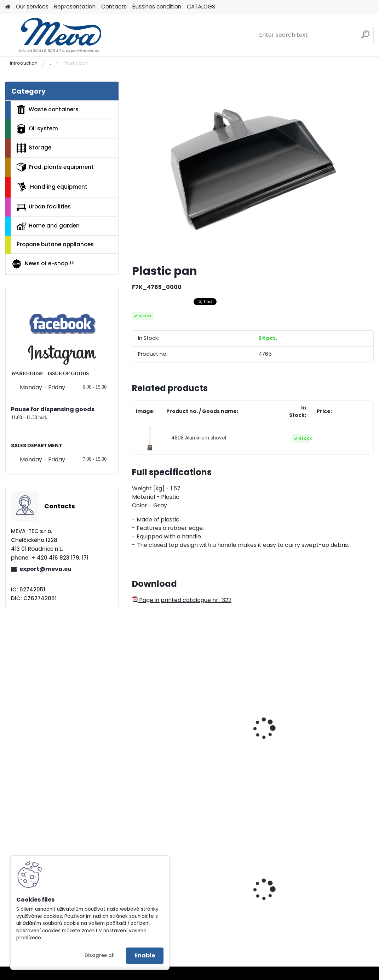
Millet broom (154, 726)
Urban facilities (44, 207)
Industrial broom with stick (249, 730)
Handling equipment (52, 187)
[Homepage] (8, 7)
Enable (145, 955)
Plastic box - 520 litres (168, 897)
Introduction (24, 63)
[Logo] (54, 35)
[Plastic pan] (253, 170)
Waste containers (48, 110)
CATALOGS (201, 7)
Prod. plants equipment (55, 167)
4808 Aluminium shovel (199, 438)
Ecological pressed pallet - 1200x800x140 (249, 899)
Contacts (114, 7)
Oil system (37, 129)
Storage (34, 148)
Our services (32, 7)
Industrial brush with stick (331, 730)
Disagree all (100, 955)
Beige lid (313, 888)
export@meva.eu (45, 569)
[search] (365, 37)
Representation (75, 7)
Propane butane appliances (55, 244)
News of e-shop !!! (43, 264)
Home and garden (48, 226)
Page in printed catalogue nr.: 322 (182, 600)
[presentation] (135, 721)
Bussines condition (157, 7)
